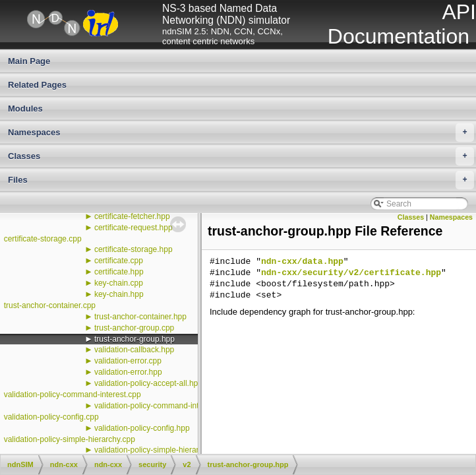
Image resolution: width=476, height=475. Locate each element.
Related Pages (37, 85)
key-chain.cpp (119, 283)
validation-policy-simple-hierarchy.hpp (160, 450)
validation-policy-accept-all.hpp (148, 383)
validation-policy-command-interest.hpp (163, 406)
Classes (241, 156)
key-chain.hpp (119, 294)
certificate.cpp (119, 261)
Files (241, 180)
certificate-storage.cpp (43, 239)
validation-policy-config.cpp (51, 417)
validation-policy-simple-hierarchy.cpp (70, 439)
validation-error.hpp (128, 372)
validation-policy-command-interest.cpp (73, 395)
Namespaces (241, 133)
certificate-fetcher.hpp (132, 216)
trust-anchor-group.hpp (134, 339)
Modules (25, 109)
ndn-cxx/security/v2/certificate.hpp (351, 273)
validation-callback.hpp (134, 350)
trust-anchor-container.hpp (140, 317)
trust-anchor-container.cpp (50, 305)
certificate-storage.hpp (134, 249)
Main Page (29, 61)
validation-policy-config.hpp (142, 428)
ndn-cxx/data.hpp (302, 262)
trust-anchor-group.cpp (134, 328)
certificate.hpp (119, 272)
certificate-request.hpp (134, 228)
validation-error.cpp (128, 361)
